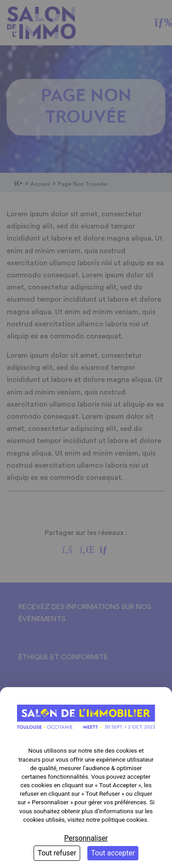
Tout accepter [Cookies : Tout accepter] (113, 853)
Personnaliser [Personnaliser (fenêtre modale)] (86, 838)
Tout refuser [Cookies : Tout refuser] (57, 853)
